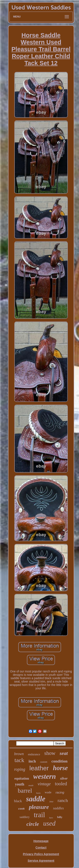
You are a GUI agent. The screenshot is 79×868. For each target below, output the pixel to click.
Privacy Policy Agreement (41, 854)
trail (39, 815)
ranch (63, 800)
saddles (58, 808)
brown (19, 754)
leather (39, 768)
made (31, 785)
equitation (22, 778)
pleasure (39, 807)
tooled (61, 784)
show (50, 753)
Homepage (41, 841)
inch (32, 761)
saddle (36, 799)
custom (44, 762)
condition (59, 761)
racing (60, 792)
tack (19, 760)
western (45, 776)
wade (48, 792)
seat (64, 753)
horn (38, 793)
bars (51, 818)
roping (20, 769)
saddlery (25, 817)
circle (33, 824)
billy (60, 817)
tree (51, 802)
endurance (34, 754)
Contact (41, 848)
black (18, 801)
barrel (25, 791)
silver (64, 778)
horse (60, 768)
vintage (44, 784)
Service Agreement (41, 861)
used (49, 823)
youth (20, 784)
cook (21, 809)
